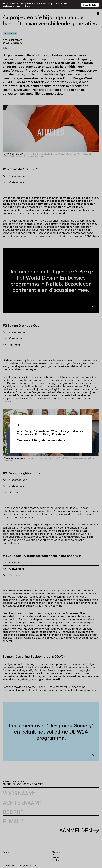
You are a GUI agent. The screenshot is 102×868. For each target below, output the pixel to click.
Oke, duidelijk (90, 5)
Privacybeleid (25, 6)
